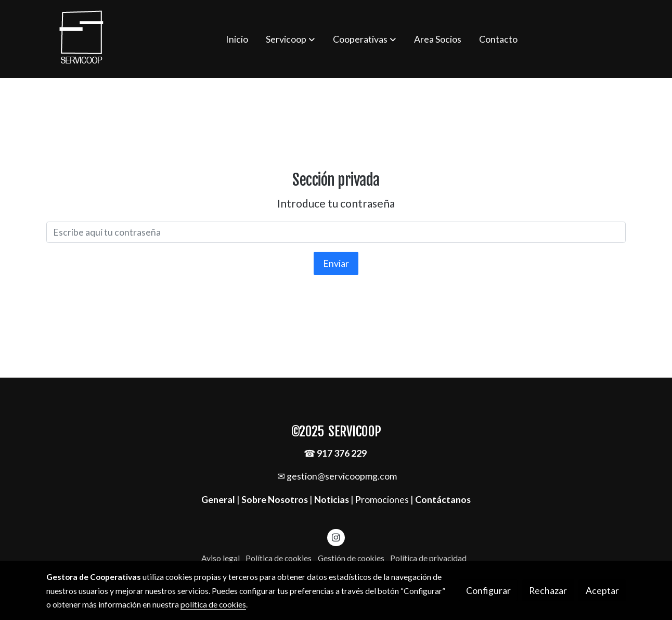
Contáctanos (443, 499)
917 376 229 (342, 453)
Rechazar (548, 590)
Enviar (336, 263)
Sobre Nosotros (275, 499)
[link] (82, 39)
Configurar (488, 590)
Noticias (332, 499)
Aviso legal (221, 558)
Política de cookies (279, 558)
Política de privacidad (428, 558)
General (219, 499)
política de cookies (213, 604)
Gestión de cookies (351, 558)
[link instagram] (336, 537)
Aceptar (602, 590)
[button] (290, 39)
